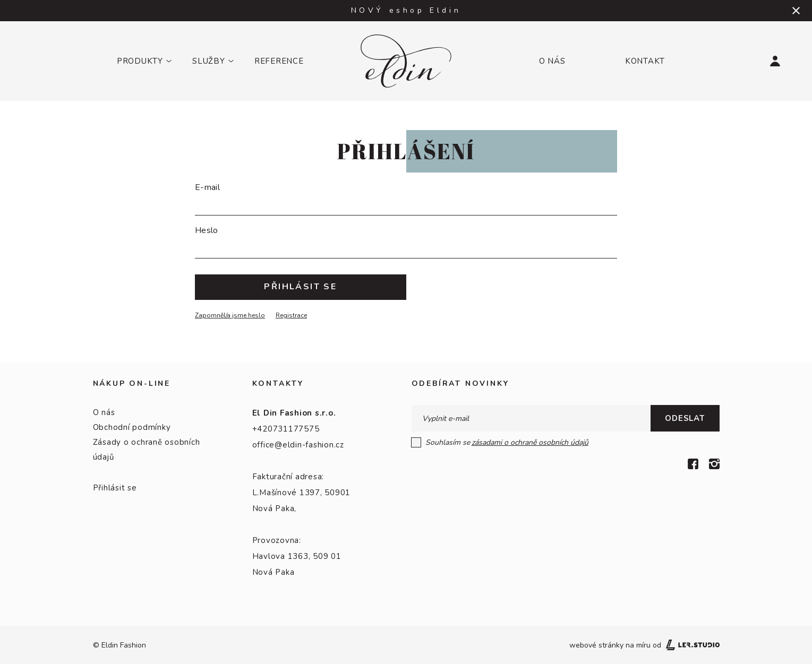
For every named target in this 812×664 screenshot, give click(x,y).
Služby (209, 61)
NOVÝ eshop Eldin (406, 10)
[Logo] (406, 61)
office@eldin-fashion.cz (298, 445)
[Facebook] (693, 464)
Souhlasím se (500, 442)
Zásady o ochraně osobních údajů (147, 450)
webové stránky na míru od (644, 645)
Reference (279, 61)
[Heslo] (406, 247)
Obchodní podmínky (132, 427)
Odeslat (685, 418)
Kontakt (645, 61)
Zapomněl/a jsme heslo (230, 315)
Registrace (291, 315)
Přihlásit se (115, 488)
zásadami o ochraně (530, 442)
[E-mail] (406, 204)
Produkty (140, 61)
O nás (552, 61)
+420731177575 (286, 429)
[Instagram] (714, 464)
